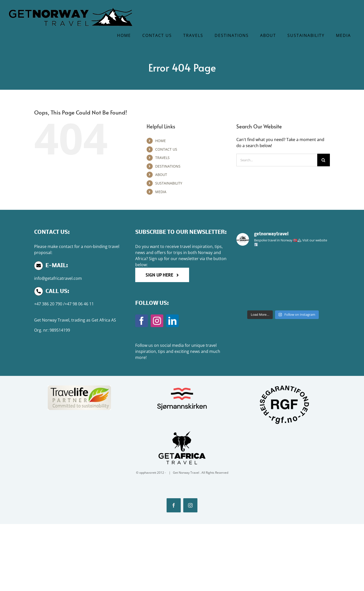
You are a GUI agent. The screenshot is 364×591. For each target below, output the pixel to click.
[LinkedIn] (172, 321)
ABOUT (161, 175)
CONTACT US (166, 149)
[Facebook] (142, 321)
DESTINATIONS (168, 166)
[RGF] (285, 387)
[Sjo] (182, 387)
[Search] (324, 160)
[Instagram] (157, 321)
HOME (161, 141)
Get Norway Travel (52, 320)
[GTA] (182, 430)
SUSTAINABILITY (169, 183)
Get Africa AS (104, 320)
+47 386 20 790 (48, 304)
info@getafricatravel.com (58, 278)
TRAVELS (162, 158)
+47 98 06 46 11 (79, 304)
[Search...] (277, 160)
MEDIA (161, 192)
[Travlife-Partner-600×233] (79, 387)
